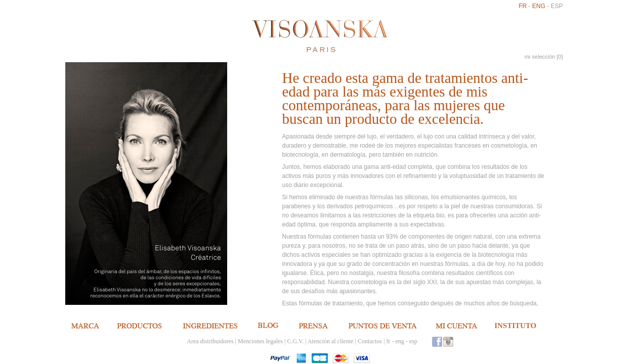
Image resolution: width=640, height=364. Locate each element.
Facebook (437, 342)
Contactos (370, 341)
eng (539, 6)
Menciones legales (260, 341)
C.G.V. (295, 341)
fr (523, 6)
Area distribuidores (210, 341)
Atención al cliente (331, 341)
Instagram (448, 342)
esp (557, 6)
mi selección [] (544, 57)
